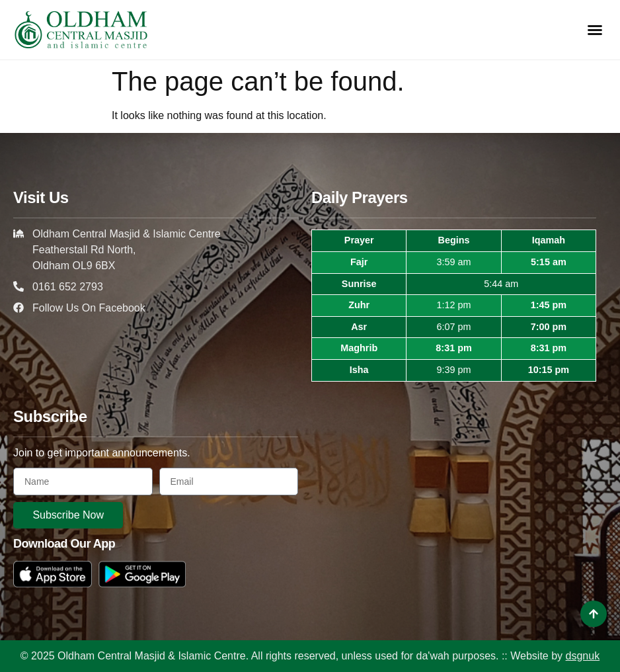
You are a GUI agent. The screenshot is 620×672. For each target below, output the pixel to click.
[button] (595, 30)
